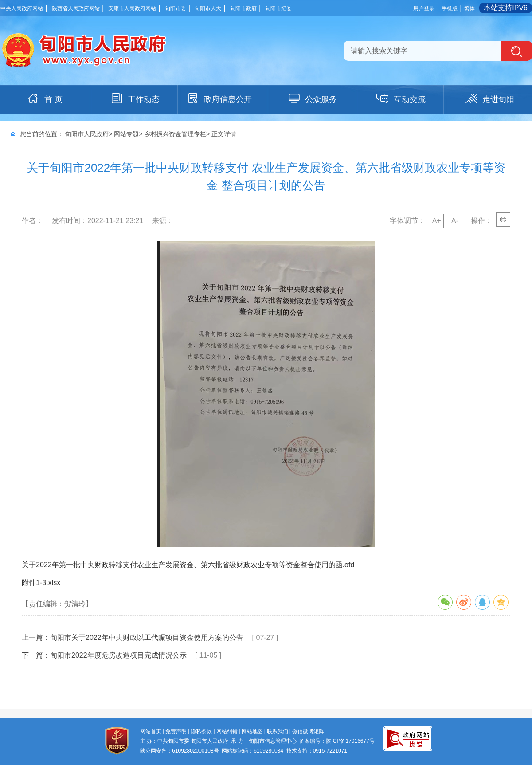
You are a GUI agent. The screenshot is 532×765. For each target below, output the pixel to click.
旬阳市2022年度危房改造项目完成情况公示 (118, 655)
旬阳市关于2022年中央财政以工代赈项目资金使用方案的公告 (147, 637)
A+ (437, 221)
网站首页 (151, 731)
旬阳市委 (176, 8)
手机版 (450, 8)
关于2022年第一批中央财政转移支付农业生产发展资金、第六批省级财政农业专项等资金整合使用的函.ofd (188, 565)
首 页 (45, 98)
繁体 (469, 8)
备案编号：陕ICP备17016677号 (337, 741)
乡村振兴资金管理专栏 (175, 134)
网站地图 (252, 731)
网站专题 (126, 134)
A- (455, 221)
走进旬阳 (489, 98)
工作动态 (135, 98)
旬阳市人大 (208, 8)
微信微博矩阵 (308, 731)
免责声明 (176, 731)
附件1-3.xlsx (41, 583)
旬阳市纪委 (278, 8)
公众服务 (312, 98)
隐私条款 (201, 731)
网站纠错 (227, 731)
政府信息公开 (219, 98)
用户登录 (424, 8)
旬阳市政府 (243, 8)
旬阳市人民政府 (87, 134)
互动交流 (401, 98)
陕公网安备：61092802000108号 (179, 751)
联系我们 (278, 731)
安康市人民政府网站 (132, 8)
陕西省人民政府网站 (76, 8)
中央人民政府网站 (22, 8)
